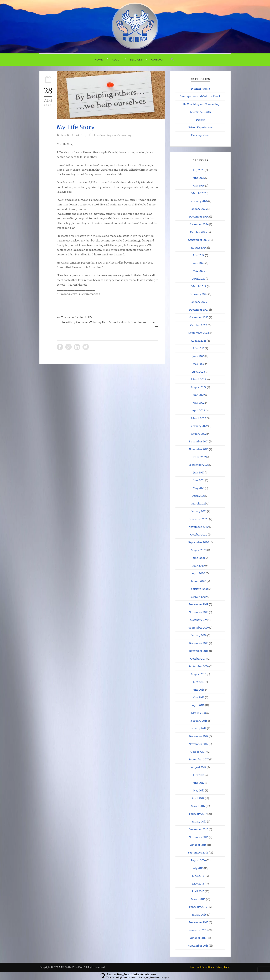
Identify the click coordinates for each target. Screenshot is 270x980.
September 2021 (199, 465)
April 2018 (198, 705)
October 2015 (198, 938)
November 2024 (199, 224)
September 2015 (198, 946)
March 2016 (198, 899)
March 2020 (199, 581)
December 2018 (199, 643)
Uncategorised (200, 135)
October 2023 (199, 325)
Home (99, 60)
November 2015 (198, 930)
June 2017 (198, 783)
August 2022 (199, 387)
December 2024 (199, 217)
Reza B (65, 135)
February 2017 (198, 814)
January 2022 (199, 434)
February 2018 (199, 721)
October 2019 (199, 620)
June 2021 (199, 480)
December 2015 (199, 922)
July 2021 (199, 473)
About (116, 60)
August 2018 (198, 674)
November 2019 (199, 612)
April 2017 (198, 798)
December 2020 (199, 519)
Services (136, 60)
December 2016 (198, 829)
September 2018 (199, 666)
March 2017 (198, 806)
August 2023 (199, 341)
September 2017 (199, 760)
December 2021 (199, 442)
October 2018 (199, 659)
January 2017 (199, 822)
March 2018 (198, 713)
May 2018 (198, 698)
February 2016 (198, 907)
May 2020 (199, 566)
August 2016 (198, 860)
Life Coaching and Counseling (113, 135)
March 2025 (199, 193)
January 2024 (199, 302)
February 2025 (199, 201)
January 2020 (199, 597)
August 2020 (199, 550)
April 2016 (198, 891)
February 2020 (199, 589)
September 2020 (199, 542)
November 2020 (199, 527)
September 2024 (199, 240)
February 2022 (199, 426)
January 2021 (199, 511)
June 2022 (199, 395)
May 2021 (199, 488)
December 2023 (199, 310)
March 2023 (199, 380)
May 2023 (199, 364)
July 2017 (199, 775)
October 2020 (199, 535)
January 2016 (199, 915)
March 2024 (199, 286)
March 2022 (199, 418)
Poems (200, 120)
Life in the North (200, 112)
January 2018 (198, 729)
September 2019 (199, 628)
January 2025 (199, 209)
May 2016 (198, 884)
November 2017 (198, 744)
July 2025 (199, 170)
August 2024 (199, 248)
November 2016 (199, 837)
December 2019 (199, 604)
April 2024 (199, 279)
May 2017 (199, 791)
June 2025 (199, 178)
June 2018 (199, 690)
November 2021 (199, 449)
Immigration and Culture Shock (200, 97)
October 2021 (199, 457)
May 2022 (199, 403)
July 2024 (199, 255)
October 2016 (198, 845)
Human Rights (200, 89)
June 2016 (198, 876)
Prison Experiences (200, 128)
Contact (157, 60)
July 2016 (198, 868)
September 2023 (199, 333)
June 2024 (199, 263)
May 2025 (199, 186)
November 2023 (198, 317)
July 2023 (199, 348)
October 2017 (199, 752)
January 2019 (199, 635)
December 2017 (199, 736)
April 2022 (199, 411)
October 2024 (199, 232)
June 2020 (199, 558)
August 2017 (199, 767)
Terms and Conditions (202, 967)
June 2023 (198, 356)
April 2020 (199, 573)
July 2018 (199, 682)
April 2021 (199, 496)
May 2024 (199, 271)
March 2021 (199, 504)
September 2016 (198, 853)
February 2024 (199, 294)
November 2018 (199, 651)
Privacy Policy (223, 967)
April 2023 (199, 372)
